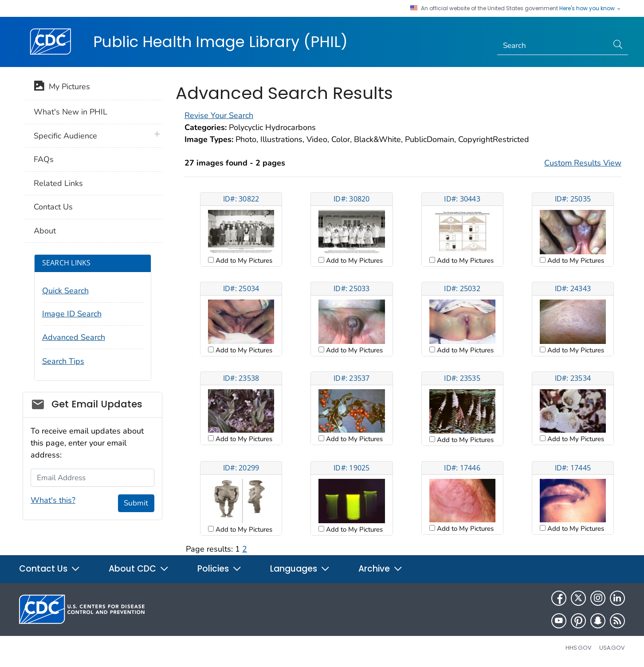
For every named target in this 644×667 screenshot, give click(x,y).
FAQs (44, 159)
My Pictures (62, 87)
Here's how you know (590, 8)
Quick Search (65, 291)
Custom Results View (583, 163)
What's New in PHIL (71, 112)
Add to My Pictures (243, 260)
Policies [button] (220, 569)
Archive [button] (381, 569)
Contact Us (53, 207)
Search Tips (63, 361)
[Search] (553, 46)
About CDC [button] (139, 569)
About (45, 231)
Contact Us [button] (50, 569)
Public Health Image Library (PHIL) (220, 42)
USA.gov (612, 648)
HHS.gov (579, 648)
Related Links (58, 183)
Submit (136, 503)
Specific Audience (65, 136)
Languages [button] (300, 569)
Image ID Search (72, 314)
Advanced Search (74, 337)
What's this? (53, 500)
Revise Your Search (219, 115)
